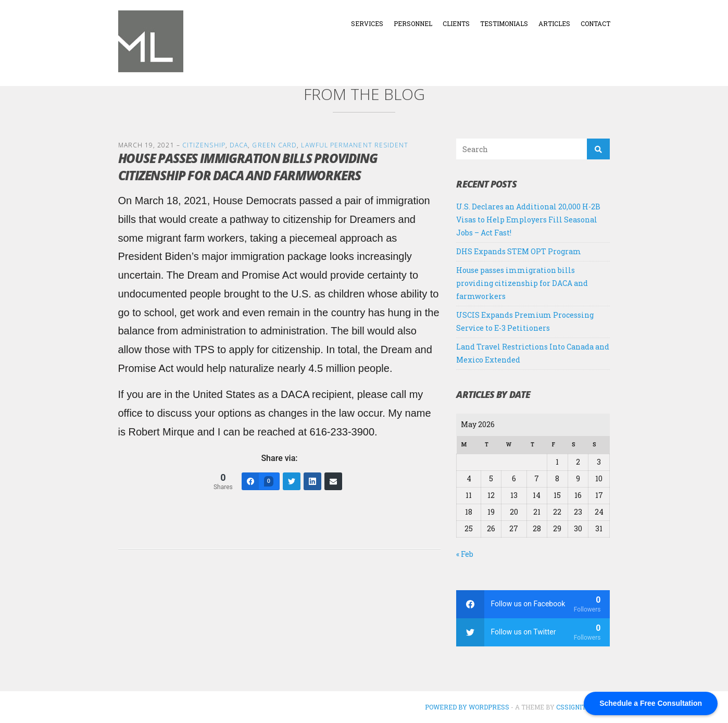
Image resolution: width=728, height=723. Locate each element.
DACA (239, 145)
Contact (595, 23)
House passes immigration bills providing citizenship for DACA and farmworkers (522, 283)
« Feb (465, 554)
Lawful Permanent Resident (355, 145)
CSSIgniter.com (583, 707)
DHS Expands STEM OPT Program (519, 251)
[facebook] (533, 604)
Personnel (413, 23)
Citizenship (204, 145)
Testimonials (504, 23)
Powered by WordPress (467, 707)
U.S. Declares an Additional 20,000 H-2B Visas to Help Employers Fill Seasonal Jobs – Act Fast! (528, 220)
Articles (554, 23)
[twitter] (533, 632)
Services (367, 23)
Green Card (274, 145)
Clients (456, 23)
